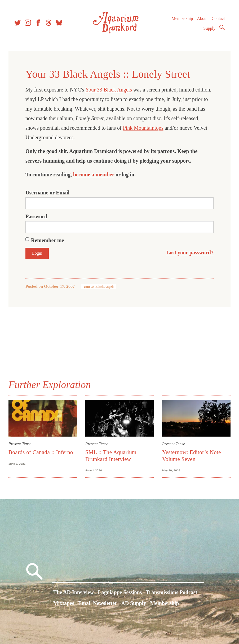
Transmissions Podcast (172, 592)
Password (36, 216)
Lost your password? (190, 253)
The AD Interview (74, 592)
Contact (218, 18)
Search (222, 27)
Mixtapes (64, 603)
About (202, 18)
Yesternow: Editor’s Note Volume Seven (192, 456)
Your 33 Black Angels (109, 90)
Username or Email (47, 193)
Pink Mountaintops (143, 128)
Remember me (48, 240)
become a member (94, 175)
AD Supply (134, 603)
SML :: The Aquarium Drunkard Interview (111, 456)
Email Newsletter (98, 603)
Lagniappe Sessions (120, 592)
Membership (182, 18)
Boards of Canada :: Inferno (41, 452)
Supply (209, 28)
